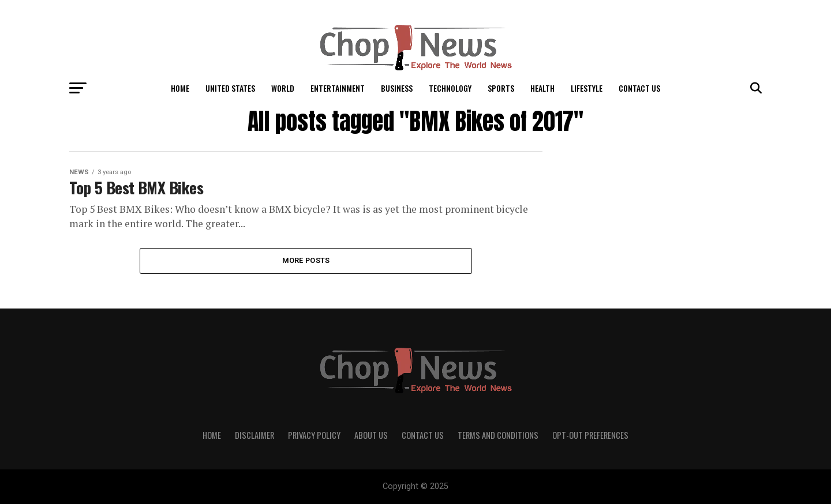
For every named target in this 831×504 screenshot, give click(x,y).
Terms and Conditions (498, 435)
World (283, 88)
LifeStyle (587, 88)
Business (397, 88)
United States (230, 88)
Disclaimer (254, 435)
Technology (450, 88)
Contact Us (639, 88)
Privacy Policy (314, 435)
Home (180, 88)
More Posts (306, 260)
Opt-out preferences (590, 435)
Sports (501, 88)
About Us (371, 435)
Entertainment (338, 88)
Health (542, 88)
